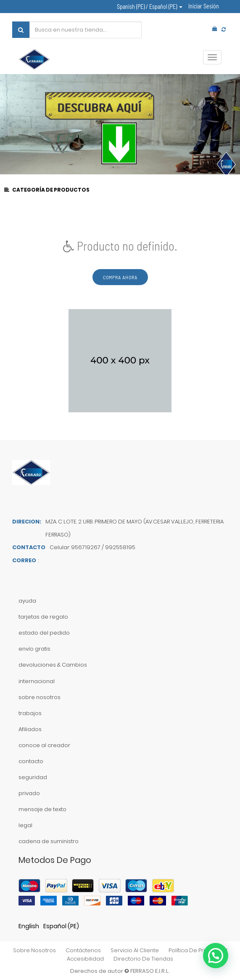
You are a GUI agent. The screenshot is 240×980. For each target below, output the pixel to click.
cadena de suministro (49, 841)
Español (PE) (61, 926)
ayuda (27, 601)
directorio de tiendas (143, 959)
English (29, 926)
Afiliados (30, 729)
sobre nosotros (40, 697)
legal (25, 825)
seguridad (33, 777)
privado (29, 793)
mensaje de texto (42, 809)
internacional (37, 681)
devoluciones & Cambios (53, 665)
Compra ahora (120, 277)
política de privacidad (198, 950)
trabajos (30, 713)
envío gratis (34, 649)
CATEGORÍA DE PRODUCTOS (47, 190)
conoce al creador (44, 745)
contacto (31, 761)
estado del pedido (44, 633)
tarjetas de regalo (43, 617)
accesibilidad (85, 959)
